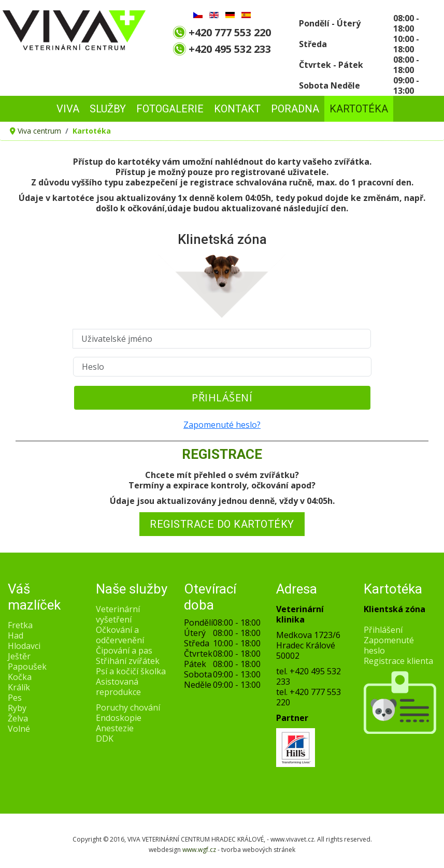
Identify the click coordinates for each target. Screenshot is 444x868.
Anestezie (115, 728)
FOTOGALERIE (170, 109)
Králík (19, 687)
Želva (18, 718)
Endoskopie (119, 718)
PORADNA (295, 109)
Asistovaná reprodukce (118, 687)
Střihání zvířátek (128, 661)
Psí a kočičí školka (131, 671)
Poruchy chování (128, 707)
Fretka (20, 625)
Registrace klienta (398, 661)
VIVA (68, 109)
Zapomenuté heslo (389, 645)
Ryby (17, 708)
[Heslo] (222, 367)
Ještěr (19, 656)
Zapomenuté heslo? (222, 425)
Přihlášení (222, 397)
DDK (105, 739)
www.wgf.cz (199, 850)
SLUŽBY (108, 109)
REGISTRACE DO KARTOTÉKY (222, 524)
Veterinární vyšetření (118, 614)
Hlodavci (24, 646)
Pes (15, 698)
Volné (19, 729)
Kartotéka (359, 109)
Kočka (20, 677)
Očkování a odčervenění (120, 635)
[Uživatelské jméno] (222, 339)
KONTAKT (237, 109)
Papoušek (27, 667)
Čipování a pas (124, 650)
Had (16, 635)
